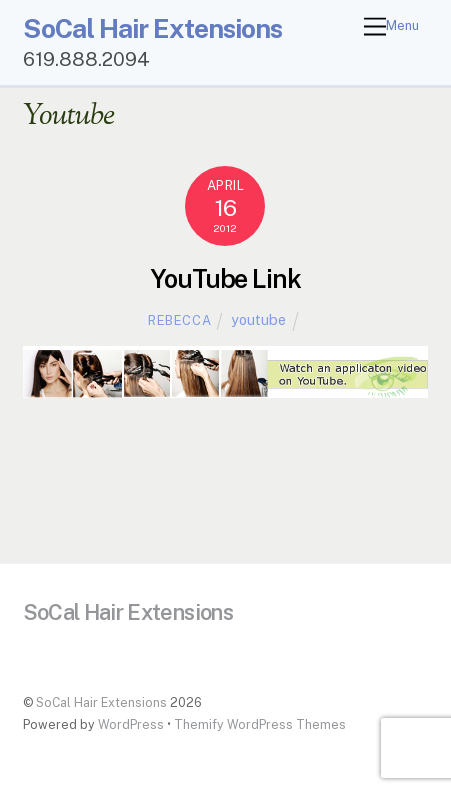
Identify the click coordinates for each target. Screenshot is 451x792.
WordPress (131, 724)
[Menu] (391, 27)
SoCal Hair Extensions (101, 702)
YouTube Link (226, 279)
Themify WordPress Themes (260, 724)
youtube (258, 319)
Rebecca (180, 320)
